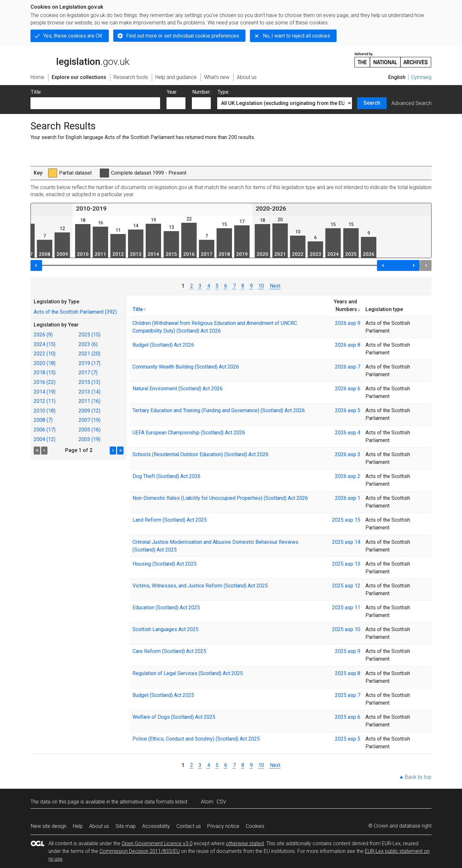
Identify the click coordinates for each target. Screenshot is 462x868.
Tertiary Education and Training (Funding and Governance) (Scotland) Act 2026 (219, 410)
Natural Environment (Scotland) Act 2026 (178, 389)
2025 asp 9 (348, 651)
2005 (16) (90, 430)
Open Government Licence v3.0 (157, 843)
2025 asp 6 (348, 717)
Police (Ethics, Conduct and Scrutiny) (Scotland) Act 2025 (196, 739)
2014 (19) (45, 392)
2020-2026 (271, 208)
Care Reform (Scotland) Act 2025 (169, 651)
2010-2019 (91, 208)
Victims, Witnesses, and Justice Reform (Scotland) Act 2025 (200, 586)
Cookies (255, 826)
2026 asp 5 (348, 410)
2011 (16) (90, 401)
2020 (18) (45, 363)
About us (99, 826)
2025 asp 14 (346, 542)
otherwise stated (245, 843)
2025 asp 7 (348, 695)
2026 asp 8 (348, 345)
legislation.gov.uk (80, 59)
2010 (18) (45, 411)
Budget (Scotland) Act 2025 (163, 695)
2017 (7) (88, 373)
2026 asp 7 (348, 367)
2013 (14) (90, 392)
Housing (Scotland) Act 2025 (165, 564)
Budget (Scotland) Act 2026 (163, 345)
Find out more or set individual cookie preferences (183, 36)
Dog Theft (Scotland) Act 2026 (167, 476)
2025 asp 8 (348, 673)
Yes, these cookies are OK (73, 36)
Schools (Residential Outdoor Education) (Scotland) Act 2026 (201, 454)
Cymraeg (421, 77)
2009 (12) (90, 411)
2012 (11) (45, 401)
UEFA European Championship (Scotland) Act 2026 (189, 433)
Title (138, 309)
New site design (49, 826)
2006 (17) (45, 430)
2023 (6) (88, 344)
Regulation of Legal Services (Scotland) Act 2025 (188, 673)
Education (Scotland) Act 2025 (166, 608)
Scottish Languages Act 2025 (166, 629)
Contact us (189, 826)
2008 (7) (43, 420)
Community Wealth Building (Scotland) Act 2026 (186, 367)
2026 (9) (43, 335)
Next (275, 286)
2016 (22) (45, 382)
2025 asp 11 (346, 608)
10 (261, 286)
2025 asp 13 (346, 564)
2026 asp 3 (348, 454)
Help (78, 826)
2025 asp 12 (346, 586)
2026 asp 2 (348, 476)
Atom (207, 802)
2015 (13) (90, 382)
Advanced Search (411, 103)
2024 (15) (45, 344)
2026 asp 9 (348, 323)
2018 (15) (45, 373)
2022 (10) (45, 354)
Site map (126, 826)
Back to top (418, 777)
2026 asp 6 (348, 389)
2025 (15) (90, 335)
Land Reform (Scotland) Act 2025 (170, 520)
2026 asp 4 (348, 433)
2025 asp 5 (348, 739)
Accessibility (156, 826)
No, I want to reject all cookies (296, 36)
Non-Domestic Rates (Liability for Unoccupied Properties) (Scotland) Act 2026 (220, 498)
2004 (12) (45, 439)
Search (372, 103)
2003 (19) (90, 439)
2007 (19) (90, 420)
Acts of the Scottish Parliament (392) (75, 312)
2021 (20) (90, 354)
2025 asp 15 (346, 520)
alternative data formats (147, 802)
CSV (221, 802)
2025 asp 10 (346, 629)
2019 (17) (90, 363)
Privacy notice (223, 826)
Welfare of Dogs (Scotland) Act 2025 (174, 717)
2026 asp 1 (348, 498)
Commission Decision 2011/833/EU (140, 851)
